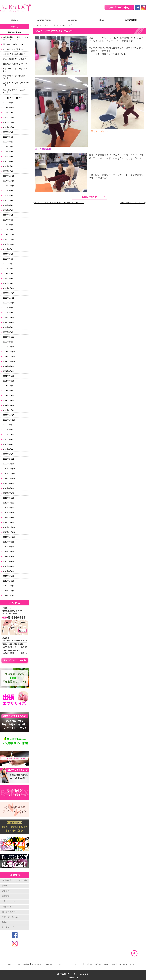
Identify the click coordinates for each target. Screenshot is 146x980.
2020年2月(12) (9, 459)
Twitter (5, 922)
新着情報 (6, 896)
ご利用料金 (7, 907)
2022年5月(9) (8, 327)
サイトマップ (8, 927)
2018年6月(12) (9, 557)
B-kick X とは (37, 964)
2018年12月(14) (9, 527)
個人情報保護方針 (10, 912)
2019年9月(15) (9, 483)
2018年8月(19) (9, 547)
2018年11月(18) (9, 532)
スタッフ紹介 (123, 964)
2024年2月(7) (8, 225)
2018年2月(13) (9, 576)
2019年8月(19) (9, 488)
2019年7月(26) (9, 493)
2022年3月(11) (9, 337)
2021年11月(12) (9, 357)
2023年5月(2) (8, 269)
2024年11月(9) (9, 181)
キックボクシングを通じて (13, 49)
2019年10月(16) (9, 478)
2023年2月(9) (8, 283)
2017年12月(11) (9, 586)
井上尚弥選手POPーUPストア (15, 59)
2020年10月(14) (9, 420)
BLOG (42, 25)
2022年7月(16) (9, 317)
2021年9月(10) (9, 366)
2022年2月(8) (8, 342)
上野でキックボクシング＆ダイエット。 (16, 84)
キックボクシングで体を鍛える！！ (14, 77)
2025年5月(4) (8, 152)
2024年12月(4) (9, 176)
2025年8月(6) (8, 137)
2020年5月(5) (8, 444)
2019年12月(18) (9, 469)
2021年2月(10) (9, 400)
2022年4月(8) (8, 332)
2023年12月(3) (9, 235)
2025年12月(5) (9, 117)
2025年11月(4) (9, 122)
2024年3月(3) (8, 220)
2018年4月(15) (9, 566)
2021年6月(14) (9, 381)
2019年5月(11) (9, 503)
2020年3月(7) (8, 454)
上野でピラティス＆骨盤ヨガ (14, 54)
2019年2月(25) (9, 518)
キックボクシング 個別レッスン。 (15, 70)
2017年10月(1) (9, 596)
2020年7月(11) (9, 435)
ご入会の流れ (48, 964)
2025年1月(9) (8, 171)
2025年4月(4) (8, 156)
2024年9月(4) (8, 191)
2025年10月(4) (9, 127)
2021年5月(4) (8, 386)
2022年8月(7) (8, 313)
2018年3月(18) (9, 571)
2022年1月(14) (9, 347)
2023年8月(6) (8, 254)
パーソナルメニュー (76, 964)
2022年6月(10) (9, 322)
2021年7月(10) (9, 376)
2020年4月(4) (8, 449)
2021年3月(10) (9, 396)
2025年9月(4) (8, 132)
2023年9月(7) (8, 249)
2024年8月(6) (8, 196)
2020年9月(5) (8, 425)
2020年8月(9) (8, 430)
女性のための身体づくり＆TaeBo (16, 64)
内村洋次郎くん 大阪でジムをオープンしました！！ (16, 38)
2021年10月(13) (9, 361)
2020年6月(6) (8, 439)
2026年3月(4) (8, 103)
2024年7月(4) (8, 200)
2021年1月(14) (9, 405)
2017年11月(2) (9, 591)
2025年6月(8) (8, 147)
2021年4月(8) (8, 391)
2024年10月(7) (9, 186)
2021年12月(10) (9, 352)
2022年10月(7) (9, 303)
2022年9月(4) (8, 308)
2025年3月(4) (8, 161)
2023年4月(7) (8, 274)
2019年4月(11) (9, 508)
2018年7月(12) (9, 552)
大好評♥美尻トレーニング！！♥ (133, 203)
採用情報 (98, 964)
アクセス (6, 891)
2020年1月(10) (9, 464)
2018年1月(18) (9, 581)
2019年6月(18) (9, 498)
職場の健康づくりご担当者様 (14, 880)
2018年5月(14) (9, 561)
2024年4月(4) (8, 215)
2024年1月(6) (8, 230)
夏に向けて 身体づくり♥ (13, 44)
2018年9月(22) (9, 542)
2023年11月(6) (9, 239)
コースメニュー (61, 964)
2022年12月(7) (9, 293)
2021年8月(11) (9, 371)
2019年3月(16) (9, 513)
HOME (9, 964)
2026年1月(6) (8, 113)
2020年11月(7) (9, 415)
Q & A (113, 964)
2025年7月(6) (8, 142)
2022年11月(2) (9, 298)
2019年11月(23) (9, 474)
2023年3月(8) (8, 278)
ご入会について (9, 901)
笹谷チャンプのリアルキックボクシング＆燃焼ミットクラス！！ (59, 203)
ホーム (35, 25)
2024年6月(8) (8, 205)
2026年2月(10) (9, 108)
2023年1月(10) (9, 288)
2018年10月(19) (9, 537)
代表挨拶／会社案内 (11, 917)
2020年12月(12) (9, 410)
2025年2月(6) (8, 166)
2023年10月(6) (9, 244)
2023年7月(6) (8, 259)
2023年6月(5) (8, 264)
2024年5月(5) (8, 210)
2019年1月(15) (9, 522)
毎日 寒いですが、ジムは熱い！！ (14, 91)
